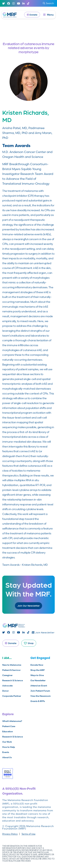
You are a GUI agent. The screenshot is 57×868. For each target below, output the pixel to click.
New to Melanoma (12, 665)
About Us (7, 757)
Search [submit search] (48, 3)
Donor (5, 691)
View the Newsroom (41, 696)
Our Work (7, 742)
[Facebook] (9, 3)
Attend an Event (39, 686)
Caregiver (7, 675)
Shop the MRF (38, 670)
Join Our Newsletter (28, 606)
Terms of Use (28, 834)
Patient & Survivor (11, 670)
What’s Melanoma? (12, 721)
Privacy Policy (10, 834)
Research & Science (13, 680)
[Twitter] (4, 3)
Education (8, 731)
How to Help (9, 747)
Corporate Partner (12, 696)
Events (6, 752)
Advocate (7, 686)
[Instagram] (13, 3)
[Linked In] (23, 3)
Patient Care (9, 726)
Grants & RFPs (38, 701)
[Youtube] (18, 3)
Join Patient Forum (40, 691)
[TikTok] (28, 3)
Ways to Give (37, 675)
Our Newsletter (38, 680)
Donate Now (37, 665)
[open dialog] (48, 15)
